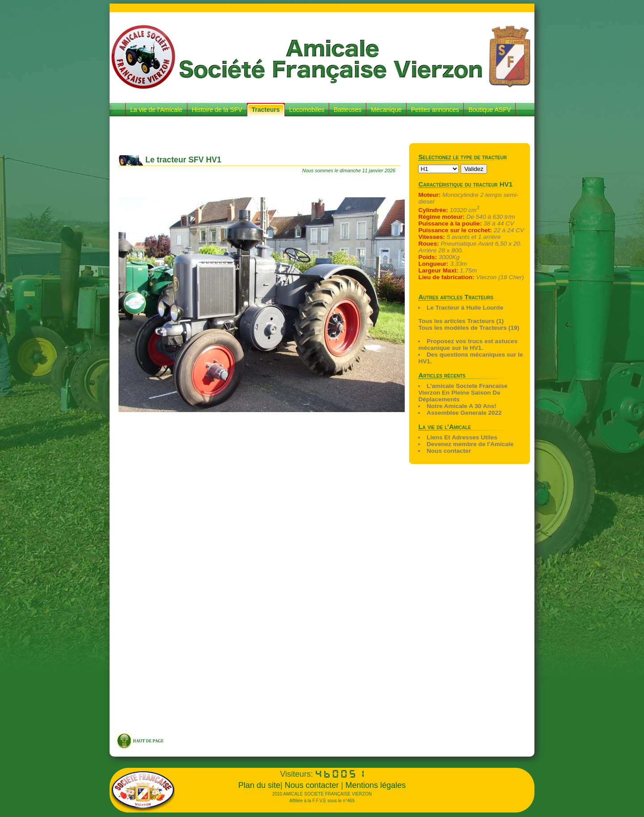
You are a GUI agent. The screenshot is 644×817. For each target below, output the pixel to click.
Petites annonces (435, 110)
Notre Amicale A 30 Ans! (462, 406)
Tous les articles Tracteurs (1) (461, 321)
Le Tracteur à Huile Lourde (465, 308)
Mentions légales (375, 785)
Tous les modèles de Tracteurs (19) (469, 328)
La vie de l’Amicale (156, 110)
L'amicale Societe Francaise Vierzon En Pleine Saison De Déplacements (463, 393)
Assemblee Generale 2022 (464, 413)
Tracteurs (266, 110)
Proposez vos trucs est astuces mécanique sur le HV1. (468, 345)
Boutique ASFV (489, 110)
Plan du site (259, 785)
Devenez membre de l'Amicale (470, 444)
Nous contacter (449, 451)
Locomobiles (307, 110)
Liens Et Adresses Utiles (462, 437)
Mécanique (386, 110)
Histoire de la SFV (217, 110)
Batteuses (347, 110)
